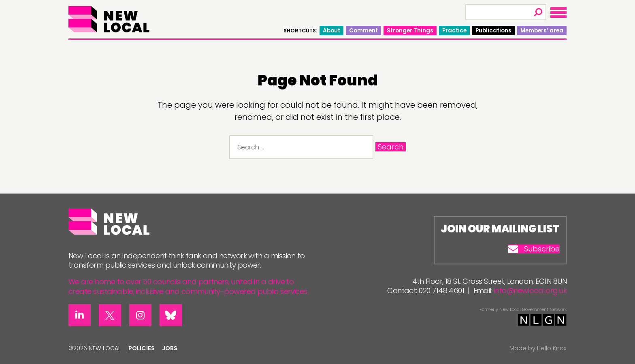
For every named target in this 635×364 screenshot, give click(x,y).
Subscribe (534, 249)
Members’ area (542, 31)
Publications (493, 31)
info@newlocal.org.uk (530, 291)
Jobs (170, 348)
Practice (454, 31)
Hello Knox (552, 348)
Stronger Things (410, 31)
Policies (142, 348)
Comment (363, 31)
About (331, 31)
